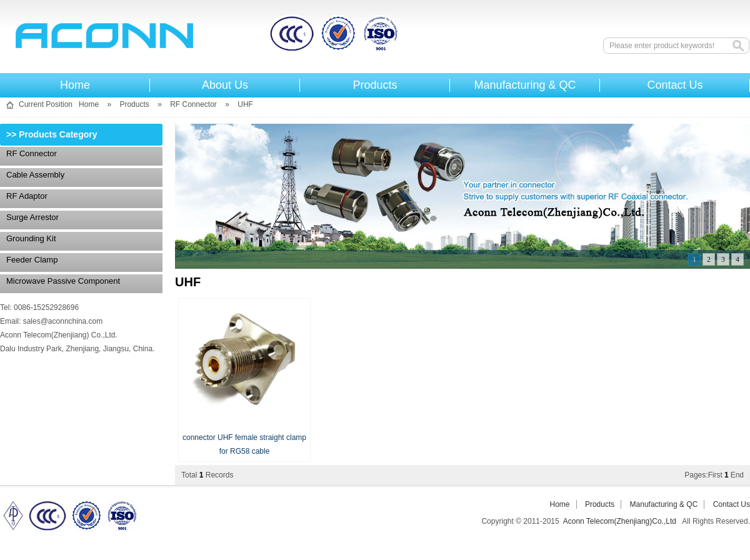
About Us (225, 85)
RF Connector (193, 104)
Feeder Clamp (32, 260)
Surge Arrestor (32, 217)
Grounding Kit (31, 238)
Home (75, 85)
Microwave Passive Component (63, 281)
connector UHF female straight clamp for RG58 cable (244, 437)
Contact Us (675, 85)
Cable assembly (35, 175)
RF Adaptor (27, 196)
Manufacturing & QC (525, 85)
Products (375, 85)
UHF (245, 104)
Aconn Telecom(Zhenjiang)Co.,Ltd (272, 35)
